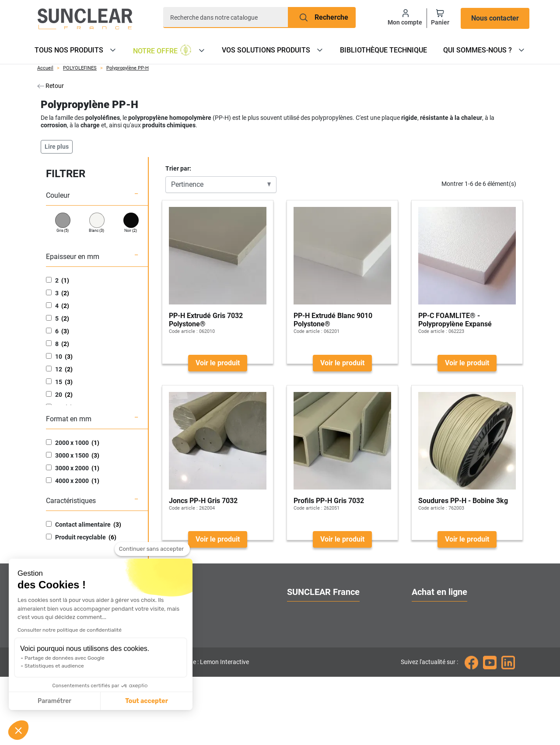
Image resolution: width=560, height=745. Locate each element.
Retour (51, 86)
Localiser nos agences (321, 643)
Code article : (183, 331)
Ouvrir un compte (438, 611)
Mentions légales (438, 690)
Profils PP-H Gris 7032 (329, 501)
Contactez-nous (311, 659)
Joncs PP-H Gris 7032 (203, 501)
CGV (418, 674)
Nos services (306, 627)
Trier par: (178, 168)
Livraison (426, 643)
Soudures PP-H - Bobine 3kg (463, 501)
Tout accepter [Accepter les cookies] (65, 701)
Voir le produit (218, 363)
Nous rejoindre (309, 674)
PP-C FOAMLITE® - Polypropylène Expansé (455, 320)
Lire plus (57, 147)
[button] (18, 730)
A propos (301, 611)
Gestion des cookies (318, 690)
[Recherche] (226, 17)
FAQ (418, 659)
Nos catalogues (436, 627)
